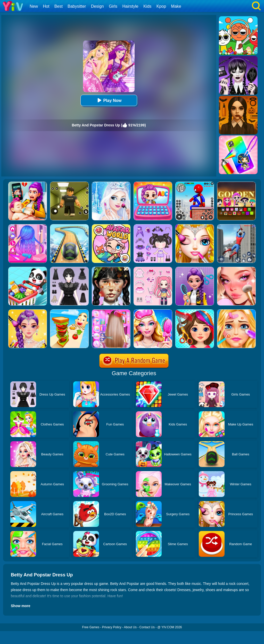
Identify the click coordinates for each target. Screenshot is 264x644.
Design (97, 6)
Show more (20, 606)
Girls (113, 6)
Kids (147, 6)
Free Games (91, 627)
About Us (130, 627)
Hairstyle (130, 6)
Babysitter (77, 6)
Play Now (109, 100)
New (34, 6)
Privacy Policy (112, 627)
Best (59, 6)
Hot (46, 6)
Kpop (161, 6)
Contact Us (147, 627)
